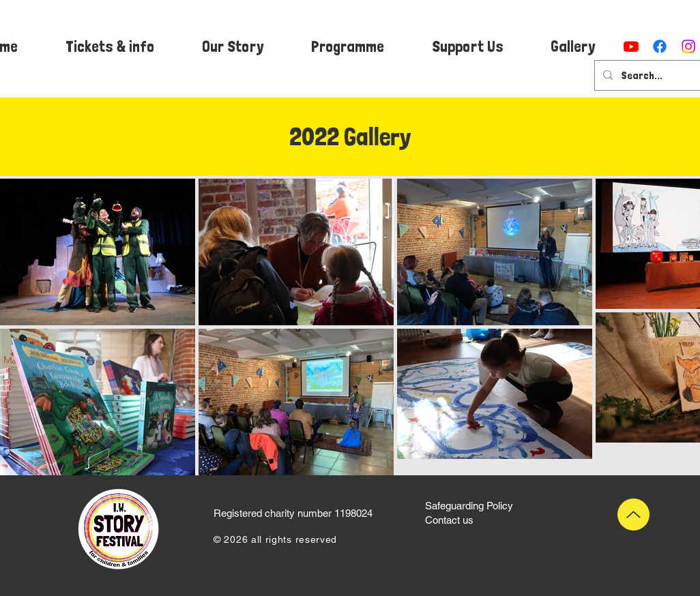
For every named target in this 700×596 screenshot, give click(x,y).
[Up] (633, 515)
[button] (110, 46)
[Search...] (654, 75)
